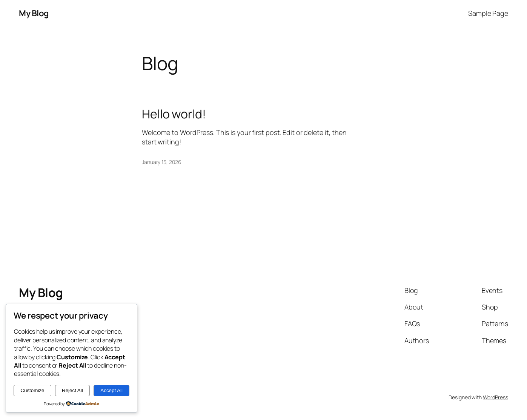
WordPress (496, 397)
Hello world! (174, 114)
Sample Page (488, 13)
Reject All (72, 390)
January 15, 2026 (161, 162)
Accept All (111, 390)
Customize (32, 390)
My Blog (34, 13)
